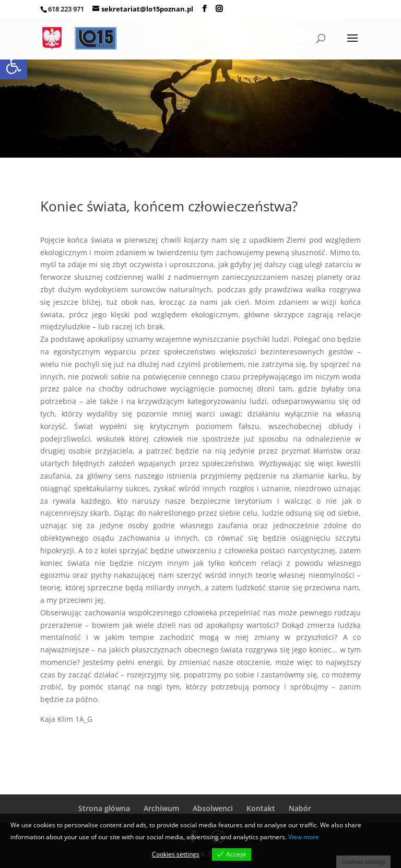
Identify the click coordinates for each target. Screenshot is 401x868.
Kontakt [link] (261, 808)
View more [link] (304, 837)
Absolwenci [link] (213, 808)
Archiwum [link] (161, 808)
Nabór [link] (300, 808)
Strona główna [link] (104, 808)
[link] (14, 66)
